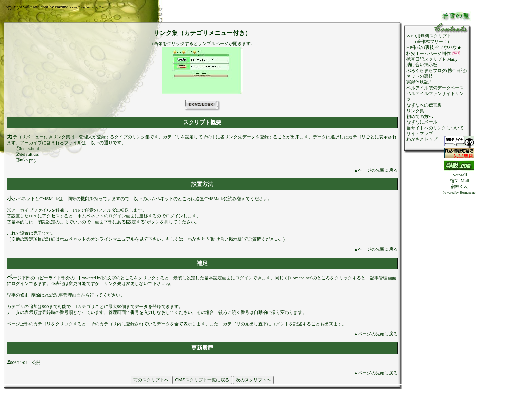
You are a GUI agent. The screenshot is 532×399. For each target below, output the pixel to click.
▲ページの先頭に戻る (376, 170)
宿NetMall (459, 181)
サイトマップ (420, 134)
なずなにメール (422, 122)
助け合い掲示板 (422, 65)
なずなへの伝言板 (424, 105)
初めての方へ (420, 117)
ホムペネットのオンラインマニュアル (97, 239)
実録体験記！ (420, 82)
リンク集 (415, 111)
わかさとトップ (422, 139)
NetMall (460, 175)
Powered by (451, 193)
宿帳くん (459, 186)
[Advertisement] (459, 297)
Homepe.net (468, 193)
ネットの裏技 (420, 76)
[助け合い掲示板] (227, 239)
